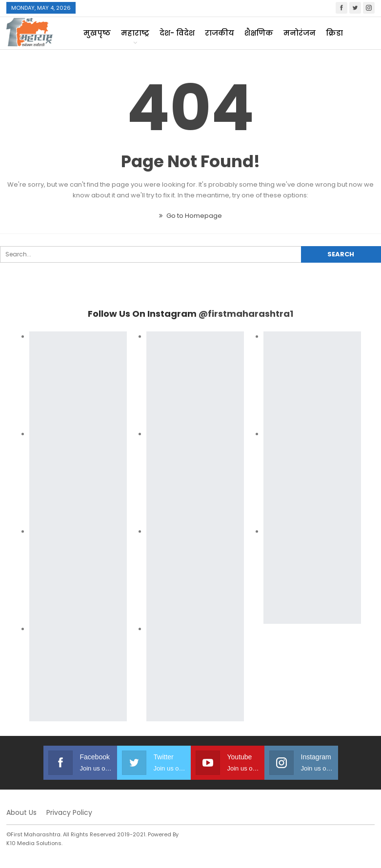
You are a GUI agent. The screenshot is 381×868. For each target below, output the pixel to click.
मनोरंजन (300, 33)
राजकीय (220, 33)
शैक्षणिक (259, 33)
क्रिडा (334, 33)
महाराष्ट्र (135, 33)
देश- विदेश (177, 33)
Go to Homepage (190, 216)
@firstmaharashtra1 (246, 314)
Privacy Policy (69, 812)
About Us (21, 812)
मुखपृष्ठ (97, 33)
